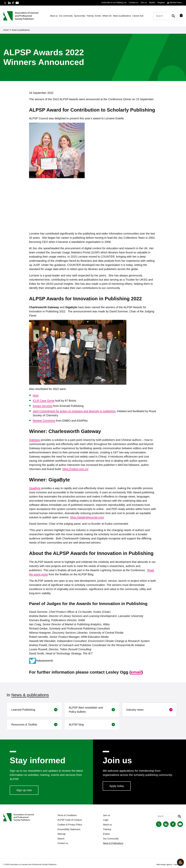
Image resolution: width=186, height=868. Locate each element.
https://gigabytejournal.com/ (87, 517)
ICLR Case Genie (44, 401)
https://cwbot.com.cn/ (75, 469)
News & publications (30, 695)
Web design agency (164, 864)
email (136, 672)
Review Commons (44, 421)
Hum (36, 395)
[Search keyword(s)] (164, 16)
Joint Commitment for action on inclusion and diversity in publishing (74, 411)
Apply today (117, 786)
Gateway (35, 440)
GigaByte (35, 488)
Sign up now (24, 790)
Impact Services (43, 406)
